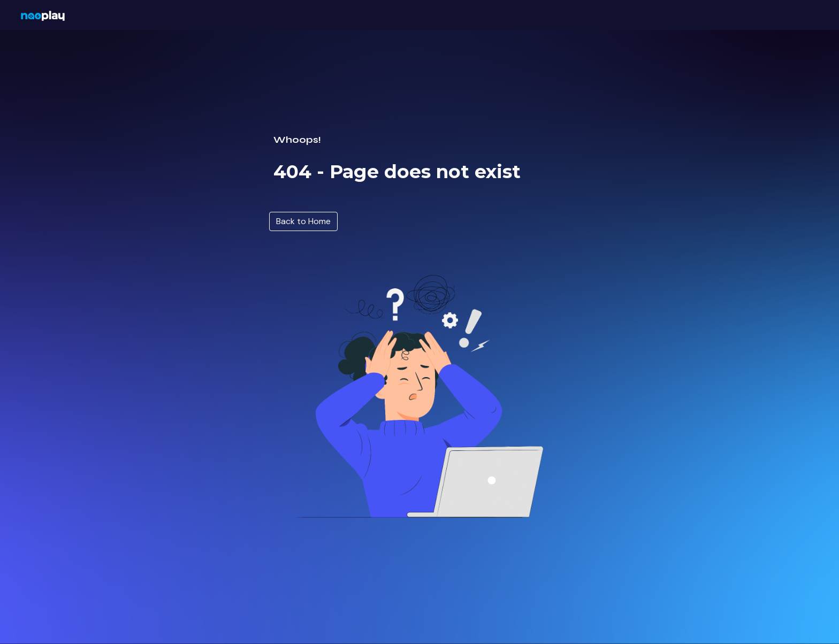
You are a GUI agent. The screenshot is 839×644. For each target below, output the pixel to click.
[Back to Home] (303, 221)
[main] (419, 140)
